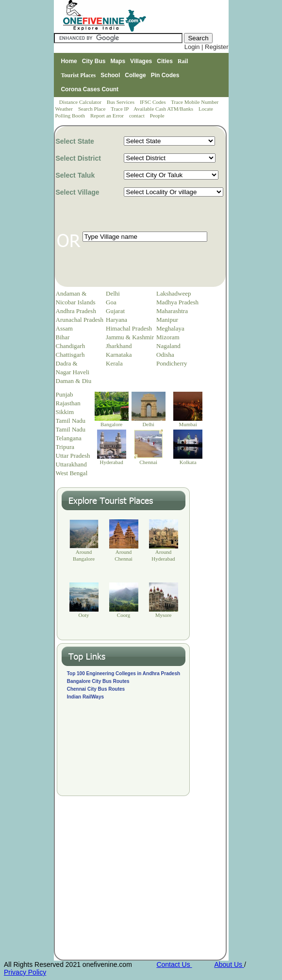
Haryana (116, 320)
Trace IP (120, 109)
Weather (65, 109)
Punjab (65, 394)
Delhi (113, 293)
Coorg (124, 615)
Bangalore (111, 424)
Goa (111, 302)
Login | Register (207, 47)
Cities (165, 61)
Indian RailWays (85, 697)
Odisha (165, 355)
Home (69, 61)
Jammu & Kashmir (130, 337)
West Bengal (72, 473)
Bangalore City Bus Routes (98, 681)
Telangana (69, 438)
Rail (183, 61)
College (135, 75)
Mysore (164, 615)
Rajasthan (68, 403)
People (157, 116)
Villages (141, 61)
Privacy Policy (25, 972)
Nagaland (168, 346)
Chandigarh (71, 346)
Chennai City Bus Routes (96, 689)
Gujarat (115, 311)
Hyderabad (111, 462)
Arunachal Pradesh (80, 320)
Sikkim (65, 412)
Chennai (148, 462)
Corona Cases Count (90, 89)
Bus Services (121, 102)
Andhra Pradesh (76, 311)
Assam (64, 328)
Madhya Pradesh (177, 302)
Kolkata (188, 462)
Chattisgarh (70, 355)
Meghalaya (170, 328)
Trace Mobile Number (195, 102)
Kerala (114, 363)
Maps (118, 61)
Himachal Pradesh (129, 328)
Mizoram (168, 337)
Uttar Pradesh (73, 456)
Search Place (92, 109)
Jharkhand (119, 346)
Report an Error (108, 116)
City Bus (94, 61)
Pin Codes (165, 75)
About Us (229, 964)
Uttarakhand (71, 464)
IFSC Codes (153, 102)
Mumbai (188, 424)
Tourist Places (78, 75)
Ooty (84, 615)
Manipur (167, 320)
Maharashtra (172, 311)
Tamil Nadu (71, 421)
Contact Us (174, 964)
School (110, 75)
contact (138, 116)
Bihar (63, 337)
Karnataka (119, 355)
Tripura (65, 447)
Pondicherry (172, 363)
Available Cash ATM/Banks (164, 109)
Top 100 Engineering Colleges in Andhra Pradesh (124, 673)
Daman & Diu (74, 381)
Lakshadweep (174, 293)
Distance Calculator (80, 102)
